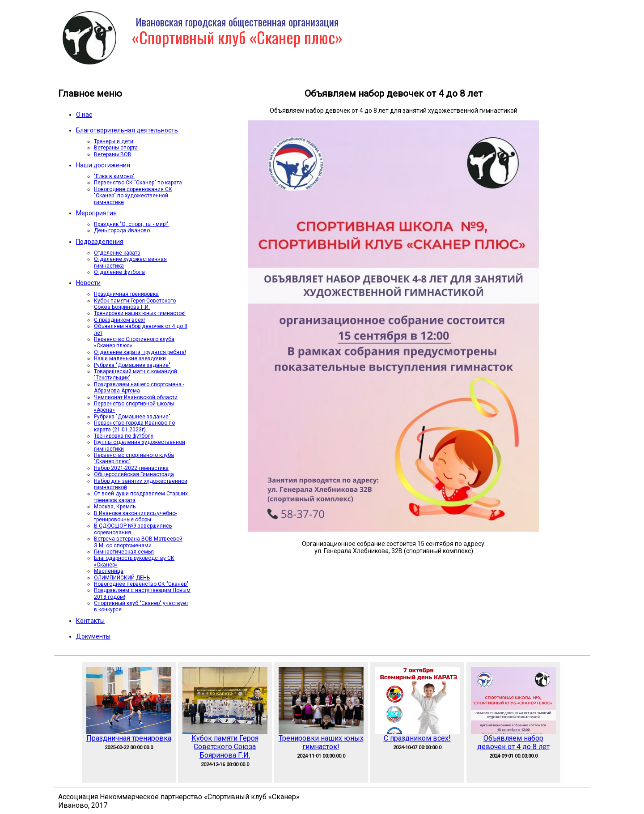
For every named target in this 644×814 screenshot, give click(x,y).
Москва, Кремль (115, 507)
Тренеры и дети (114, 141)
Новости (88, 283)
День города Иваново (122, 230)
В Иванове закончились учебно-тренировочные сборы (135, 516)
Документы (93, 636)
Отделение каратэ (117, 253)
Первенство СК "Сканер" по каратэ (138, 183)
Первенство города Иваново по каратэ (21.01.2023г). (134, 426)
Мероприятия (96, 213)
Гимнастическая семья (124, 552)
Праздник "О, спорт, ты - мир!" (131, 224)
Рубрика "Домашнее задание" (132, 365)
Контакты (90, 621)
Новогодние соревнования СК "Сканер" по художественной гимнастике (133, 196)
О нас (84, 115)
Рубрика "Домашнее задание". (133, 417)
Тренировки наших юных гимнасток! (140, 313)
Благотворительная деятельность (127, 130)
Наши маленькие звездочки (130, 358)
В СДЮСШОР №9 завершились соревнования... (133, 529)
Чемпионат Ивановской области (136, 397)
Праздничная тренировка (126, 294)
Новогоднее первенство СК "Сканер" (141, 584)
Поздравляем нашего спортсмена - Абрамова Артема (139, 388)
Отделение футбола (119, 272)
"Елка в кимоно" (114, 176)
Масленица (109, 571)
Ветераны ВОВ (113, 154)
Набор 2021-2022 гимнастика (131, 468)
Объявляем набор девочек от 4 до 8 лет (513, 742)
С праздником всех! (119, 320)
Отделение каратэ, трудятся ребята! (140, 352)
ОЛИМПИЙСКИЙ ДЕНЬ (122, 578)
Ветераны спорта (116, 148)
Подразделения (100, 242)
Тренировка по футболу (124, 436)
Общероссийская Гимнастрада (134, 474)
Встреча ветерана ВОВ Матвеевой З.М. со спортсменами (138, 542)
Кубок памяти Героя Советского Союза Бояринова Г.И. (135, 304)
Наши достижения (103, 165)
